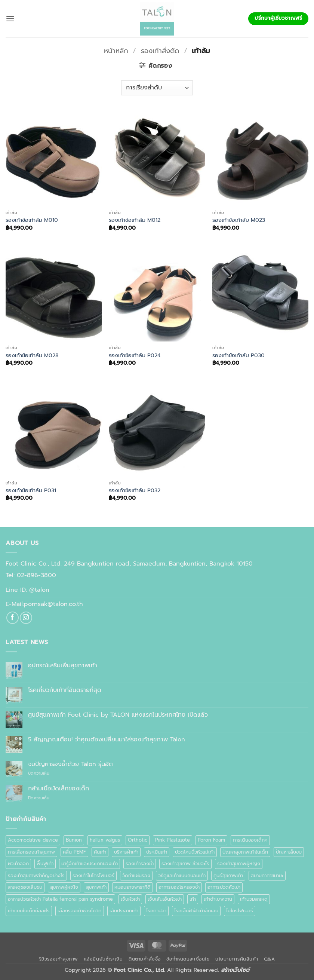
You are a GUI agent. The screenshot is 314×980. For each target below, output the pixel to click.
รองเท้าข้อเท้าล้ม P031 (31, 491)
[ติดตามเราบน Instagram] (26, 618)
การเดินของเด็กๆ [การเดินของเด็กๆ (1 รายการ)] (250, 840)
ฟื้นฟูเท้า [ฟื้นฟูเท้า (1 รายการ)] (45, 863)
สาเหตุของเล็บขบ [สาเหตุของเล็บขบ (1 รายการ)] (25, 887)
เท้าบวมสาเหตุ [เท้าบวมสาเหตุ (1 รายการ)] (254, 899)
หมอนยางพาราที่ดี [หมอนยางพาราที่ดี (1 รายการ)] (133, 887)
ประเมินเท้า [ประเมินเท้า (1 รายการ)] (157, 852)
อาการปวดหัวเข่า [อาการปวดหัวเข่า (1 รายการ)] (224, 887)
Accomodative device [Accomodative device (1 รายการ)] (33, 840)
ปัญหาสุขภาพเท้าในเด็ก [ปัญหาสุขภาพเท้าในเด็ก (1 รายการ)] (245, 852)
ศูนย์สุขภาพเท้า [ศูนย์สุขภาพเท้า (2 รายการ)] (228, 875)
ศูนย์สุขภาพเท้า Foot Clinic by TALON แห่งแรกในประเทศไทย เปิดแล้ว (118, 715)
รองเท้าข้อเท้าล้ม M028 (32, 356)
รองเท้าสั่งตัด (160, 51)
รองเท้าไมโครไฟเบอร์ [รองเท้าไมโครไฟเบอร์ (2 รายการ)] (93, 875)
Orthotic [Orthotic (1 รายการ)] (138, 840)
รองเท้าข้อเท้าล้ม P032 (135, 491)
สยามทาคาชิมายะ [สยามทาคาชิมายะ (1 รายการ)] (267, 875)
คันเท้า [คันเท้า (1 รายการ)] (100, 852)
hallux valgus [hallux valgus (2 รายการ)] (105, 840)
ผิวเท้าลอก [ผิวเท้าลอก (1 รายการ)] (18, 863)
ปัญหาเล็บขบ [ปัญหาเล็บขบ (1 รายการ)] (289, 852)
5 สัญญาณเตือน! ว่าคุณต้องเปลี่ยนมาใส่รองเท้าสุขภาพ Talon (107, 740)
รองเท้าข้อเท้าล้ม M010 (32, 220)
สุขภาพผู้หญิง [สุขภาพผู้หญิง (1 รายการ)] (64, 887)
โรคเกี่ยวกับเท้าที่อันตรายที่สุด (65, 690)
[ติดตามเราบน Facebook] (13, 618)
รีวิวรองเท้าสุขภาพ (59, 959)
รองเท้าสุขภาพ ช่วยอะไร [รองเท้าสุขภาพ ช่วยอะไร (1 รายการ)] (185, 863)
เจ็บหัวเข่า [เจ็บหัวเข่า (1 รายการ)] (130, 899)
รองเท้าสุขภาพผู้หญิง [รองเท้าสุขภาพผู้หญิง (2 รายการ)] (239, 863)
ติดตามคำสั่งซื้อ (145, 959)
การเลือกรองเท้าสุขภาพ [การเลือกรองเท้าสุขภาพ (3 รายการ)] (31, 852)
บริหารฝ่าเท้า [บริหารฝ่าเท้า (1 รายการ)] (126, 852)
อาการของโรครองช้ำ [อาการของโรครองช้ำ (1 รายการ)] (179, 887)
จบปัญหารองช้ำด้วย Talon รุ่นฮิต (70, 764)
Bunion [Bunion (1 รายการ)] (74, 840)
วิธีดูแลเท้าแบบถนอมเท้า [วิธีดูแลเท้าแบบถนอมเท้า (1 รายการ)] (182, 875)
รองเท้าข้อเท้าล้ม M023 (239, 220)
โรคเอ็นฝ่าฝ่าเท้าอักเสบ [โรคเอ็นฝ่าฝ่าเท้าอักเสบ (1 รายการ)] (196, 911)
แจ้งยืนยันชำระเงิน (104, 959)
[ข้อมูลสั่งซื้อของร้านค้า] (157, 88)
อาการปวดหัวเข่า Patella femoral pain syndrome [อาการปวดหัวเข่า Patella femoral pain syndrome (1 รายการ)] (60, 899)
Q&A (270, 959)
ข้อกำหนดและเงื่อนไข (188, 959)
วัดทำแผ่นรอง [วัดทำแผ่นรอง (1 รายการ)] (136, 875)
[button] (10, 19)
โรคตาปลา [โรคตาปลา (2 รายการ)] (156, 911)
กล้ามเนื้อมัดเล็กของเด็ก (59, 789)
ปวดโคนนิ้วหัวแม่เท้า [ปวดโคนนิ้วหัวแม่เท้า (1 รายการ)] (195, 852)
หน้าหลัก (116, 51)
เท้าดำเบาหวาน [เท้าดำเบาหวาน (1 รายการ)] (218, 899)
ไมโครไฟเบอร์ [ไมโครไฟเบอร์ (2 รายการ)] (240, 911)
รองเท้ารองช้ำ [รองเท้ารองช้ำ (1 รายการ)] (140, 863)
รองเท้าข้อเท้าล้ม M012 (135, 220)
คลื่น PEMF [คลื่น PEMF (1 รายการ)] (74, 852)
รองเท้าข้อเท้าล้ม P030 (238, 356)
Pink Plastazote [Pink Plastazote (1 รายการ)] (173, 840)
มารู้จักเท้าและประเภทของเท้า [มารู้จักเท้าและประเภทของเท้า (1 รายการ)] (90, 863)
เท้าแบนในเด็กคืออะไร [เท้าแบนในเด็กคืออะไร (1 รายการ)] (29, 911)
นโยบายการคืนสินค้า (237, 959)
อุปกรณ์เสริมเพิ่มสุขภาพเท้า (63, 666)
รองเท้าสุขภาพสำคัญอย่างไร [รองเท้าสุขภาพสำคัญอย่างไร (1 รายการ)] (36, 875)
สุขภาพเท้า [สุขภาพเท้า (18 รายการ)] (96, 887)
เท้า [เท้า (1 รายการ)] (193, 899)
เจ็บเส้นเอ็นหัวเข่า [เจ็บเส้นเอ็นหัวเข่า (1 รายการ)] (165, 899)
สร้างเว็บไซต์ (235, 970)
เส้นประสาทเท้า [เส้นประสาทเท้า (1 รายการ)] (124, 911)
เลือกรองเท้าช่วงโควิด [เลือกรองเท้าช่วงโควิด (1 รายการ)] (80, 911)
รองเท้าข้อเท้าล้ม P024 (135, 356)
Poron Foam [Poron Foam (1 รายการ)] (211, 840)
